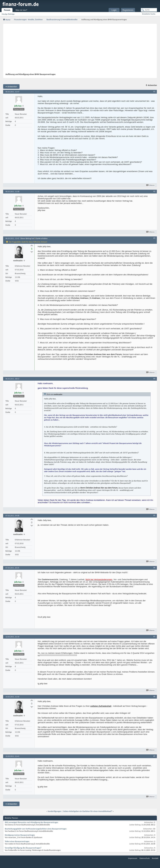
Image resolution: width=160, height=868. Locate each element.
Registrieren (128, 10)
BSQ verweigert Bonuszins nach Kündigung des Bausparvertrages (31, 822)
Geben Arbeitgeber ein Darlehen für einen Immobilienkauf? (88, 811)
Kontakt (155, 858)
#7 (154, 637)
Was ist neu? (21, 10)
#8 (154, 697)
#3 (154, 238)
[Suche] (149, 10)
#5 (154, 515)
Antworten (11, 86)
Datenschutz (145, 858)
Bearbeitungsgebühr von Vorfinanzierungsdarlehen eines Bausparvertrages (36, 829)
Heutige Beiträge (8, 14)
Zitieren (151, 185)
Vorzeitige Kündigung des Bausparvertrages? (23, 848)
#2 (154, 191)
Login (114, 10)
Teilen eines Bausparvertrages (17, 841)
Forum (7, 10)
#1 (154, 92)
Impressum (133, 858)
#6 (154, 568)
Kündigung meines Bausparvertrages (20, 835)
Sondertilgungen (55, 811)
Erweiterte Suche (149, 14)
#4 (154, 379)
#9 (154, 756)
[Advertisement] (82, 50)
